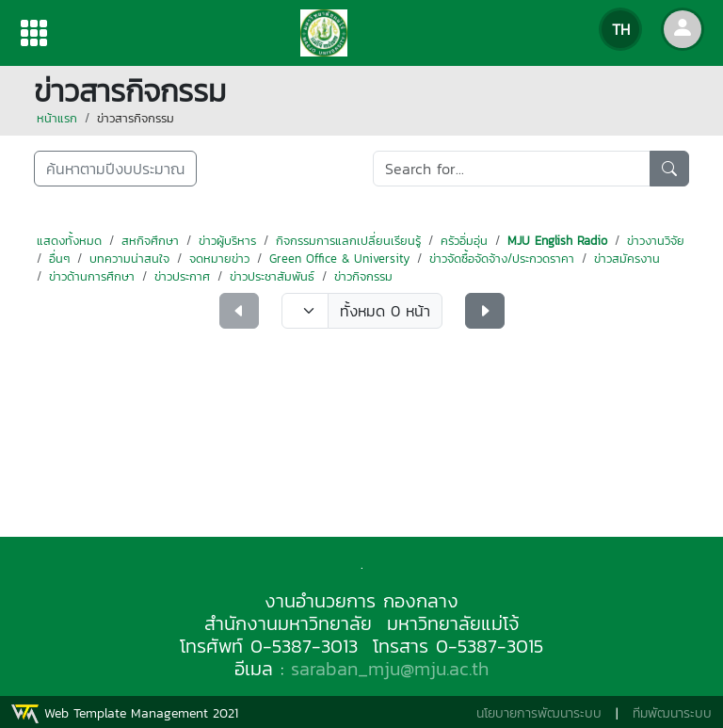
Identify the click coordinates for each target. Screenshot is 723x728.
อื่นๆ (59, 259)
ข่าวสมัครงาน (627, 259)
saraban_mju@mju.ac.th (390, 669)
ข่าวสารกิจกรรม (136, 118)
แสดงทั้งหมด (69, 241)
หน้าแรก (57, 118)
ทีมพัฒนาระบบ (672, 713)
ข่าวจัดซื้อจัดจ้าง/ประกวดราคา (502, 259)
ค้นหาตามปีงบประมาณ (115, 169)
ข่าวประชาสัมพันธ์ (272, 276)
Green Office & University (339, 259)
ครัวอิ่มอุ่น (464, 241)
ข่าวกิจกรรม (363, 276)
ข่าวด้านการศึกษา (92, 276)
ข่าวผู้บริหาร (227, 241)
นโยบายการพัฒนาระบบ (539, 713)
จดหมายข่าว (219, 259)
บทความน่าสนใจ (129, 259)
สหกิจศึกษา (150, 241)
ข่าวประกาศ (182, 276)
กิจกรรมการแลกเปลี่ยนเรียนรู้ (348, 241)
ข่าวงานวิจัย (656, 241)
